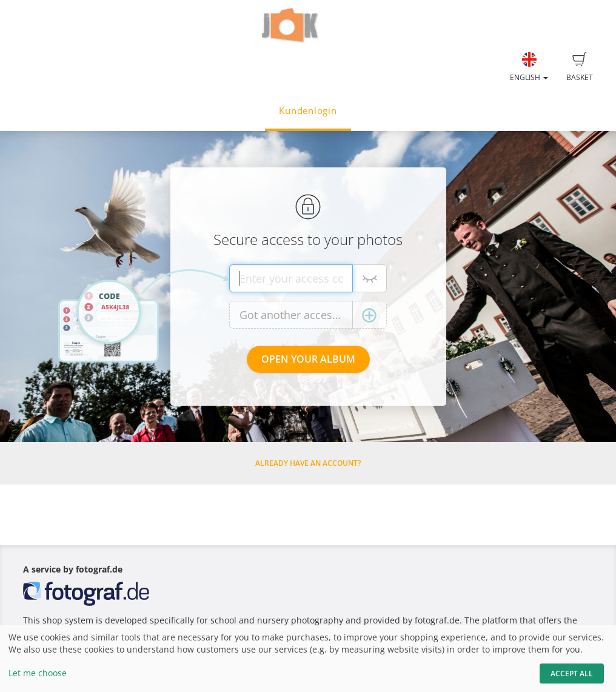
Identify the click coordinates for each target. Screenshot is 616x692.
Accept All (572, 674)
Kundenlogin (308, 111)
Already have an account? (308, 463)
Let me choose (38, 673)
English (529, 67)
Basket (580, 67)
